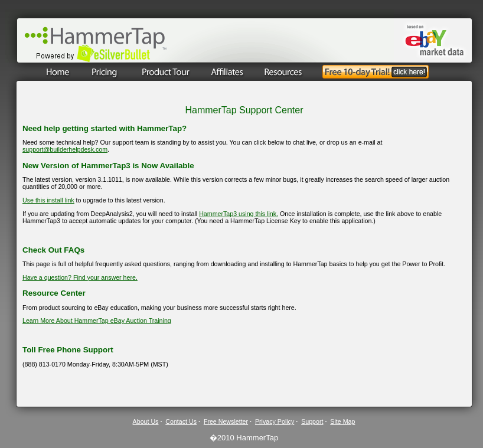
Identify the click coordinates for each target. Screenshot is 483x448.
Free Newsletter (226, 421)
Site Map (342, 421)
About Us (146, 421)
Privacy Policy (275, 421)
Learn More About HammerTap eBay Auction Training (97, 321)
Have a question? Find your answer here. (80, 277)
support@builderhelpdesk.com (65, 149)
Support (312, 421)
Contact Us (181, 421)
